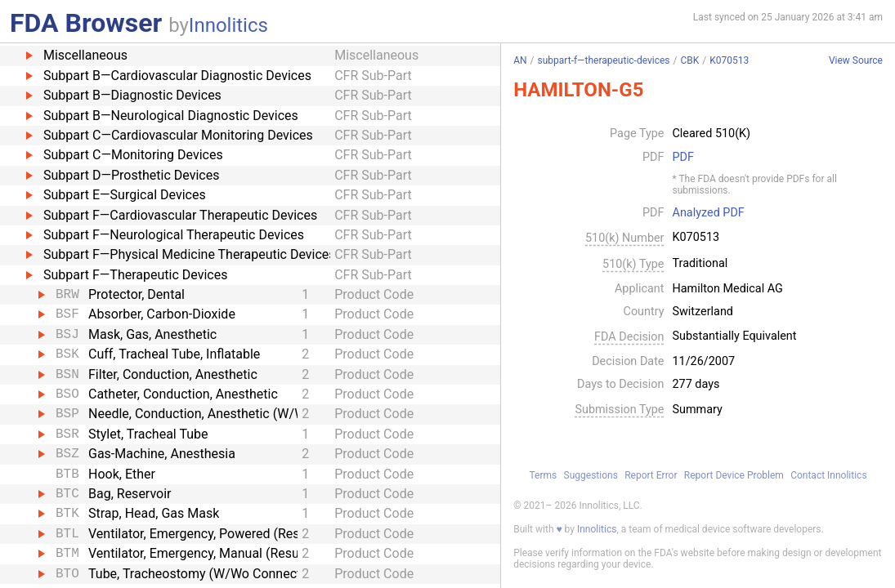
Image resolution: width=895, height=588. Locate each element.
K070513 (729, 60)
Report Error (651, 475)
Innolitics (228, 25)
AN (520, 60)
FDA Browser (86, 23)
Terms (544, 475)
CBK (689, 60)
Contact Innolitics (828, 475)
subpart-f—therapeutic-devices (604, 60)
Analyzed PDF (709, 213)
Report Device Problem (734, 475)
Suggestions (591, 475)
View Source (856, 61)
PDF (683, 158)
